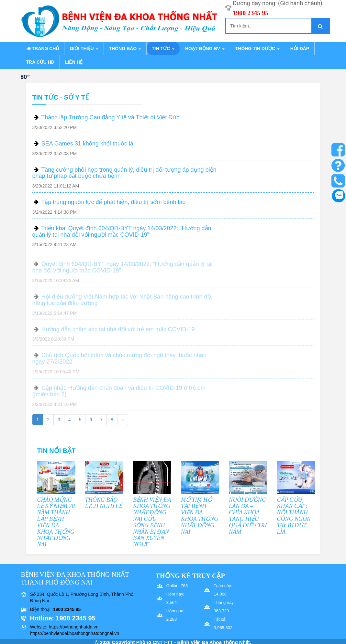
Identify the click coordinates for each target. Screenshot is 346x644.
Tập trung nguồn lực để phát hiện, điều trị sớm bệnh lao (113, 202)
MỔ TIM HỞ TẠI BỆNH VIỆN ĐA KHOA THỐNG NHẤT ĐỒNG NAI (200, 516)
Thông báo (125, 48)
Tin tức (163, 48)
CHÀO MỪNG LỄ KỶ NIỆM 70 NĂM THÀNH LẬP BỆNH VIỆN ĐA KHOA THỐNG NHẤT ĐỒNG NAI (56, 522)
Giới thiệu (84, 48)
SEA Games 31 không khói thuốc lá (87, 144)
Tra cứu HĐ (40, 62)
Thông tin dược (257, 48)
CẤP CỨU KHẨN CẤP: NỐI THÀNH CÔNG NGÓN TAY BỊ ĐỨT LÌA (294, 516)
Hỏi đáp (300, 48)
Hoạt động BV (205, 48)
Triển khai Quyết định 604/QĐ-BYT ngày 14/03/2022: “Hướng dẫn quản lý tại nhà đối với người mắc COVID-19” (122, 231)
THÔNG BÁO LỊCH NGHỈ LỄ (104, 503)
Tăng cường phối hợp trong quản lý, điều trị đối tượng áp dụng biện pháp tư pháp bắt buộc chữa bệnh (124, 173)
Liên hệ (74, 62)
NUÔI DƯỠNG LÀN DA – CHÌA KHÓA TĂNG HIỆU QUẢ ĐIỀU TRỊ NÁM (248, 516)
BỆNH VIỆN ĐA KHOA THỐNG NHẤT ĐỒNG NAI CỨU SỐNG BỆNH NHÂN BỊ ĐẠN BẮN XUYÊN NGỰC (152, 522)
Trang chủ (43, 48)
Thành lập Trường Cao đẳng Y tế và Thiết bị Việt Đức (110, 117)
